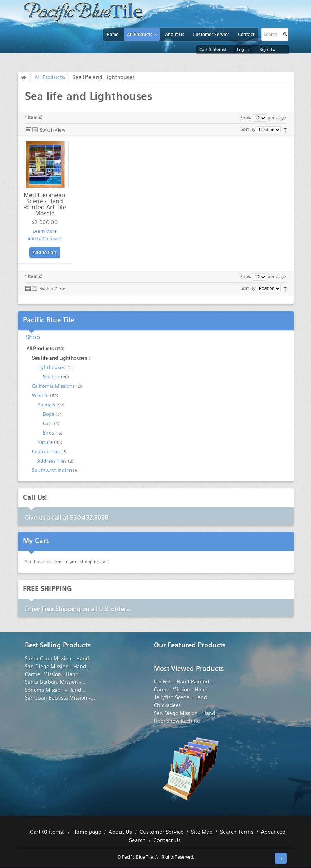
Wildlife (40, 396)
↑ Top (281, 858)
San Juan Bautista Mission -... (60, 698)
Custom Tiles (47, 452)
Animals (46, 405)
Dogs (49, 414)
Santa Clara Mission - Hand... (59, 659)
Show (246, 118)
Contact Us (167, 840)
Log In (243, 50)
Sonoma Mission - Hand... (55, 690)
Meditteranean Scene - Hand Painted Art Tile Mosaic (45, 204)
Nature (45, 442)
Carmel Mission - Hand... (54, 674)
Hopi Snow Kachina (177, 721)
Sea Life (51, 377)
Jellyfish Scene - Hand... (183, 697)
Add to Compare (45, 239)
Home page (87, 832)
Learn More (45, 231)
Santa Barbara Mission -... (55, 682)
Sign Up (267, 50)
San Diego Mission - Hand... (58, 667)
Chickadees (167, 705)
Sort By (248, 129)
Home (25, 77)
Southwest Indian (52, 470)
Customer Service (161, 832)
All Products (49, 77)
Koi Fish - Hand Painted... (184, 682)
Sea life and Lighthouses (60, 358)
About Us (120, 832)
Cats (48, 424)
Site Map (202, 832)
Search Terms (237, 832)
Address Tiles (52, 461)
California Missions (54, 386)
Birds (49, 433)
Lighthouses (51, 367)
